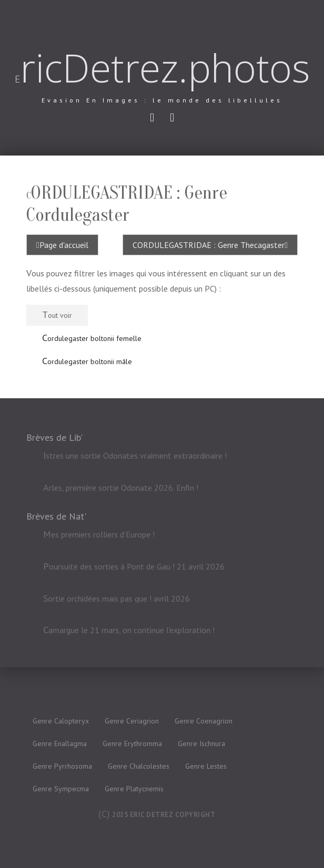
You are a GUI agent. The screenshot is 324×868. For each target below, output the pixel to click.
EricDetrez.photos (162, 68)
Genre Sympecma (61, 789)
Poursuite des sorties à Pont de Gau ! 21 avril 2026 (134, 566)
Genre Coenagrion (204, 721)
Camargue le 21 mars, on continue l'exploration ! (129, 631)
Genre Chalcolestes (139, 766)
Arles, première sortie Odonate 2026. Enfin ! (121, 487)
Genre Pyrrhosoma (62, 766)
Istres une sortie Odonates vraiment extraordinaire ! (135, 456)
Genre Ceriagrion (132, 721)
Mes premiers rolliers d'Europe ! (99, 534)
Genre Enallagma (60, 743)
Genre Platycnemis (134, 789)
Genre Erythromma (132, 743)
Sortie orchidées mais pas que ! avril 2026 (117, 598)
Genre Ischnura (201, 743)
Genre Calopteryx (61, 721)
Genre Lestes (206, 766)
